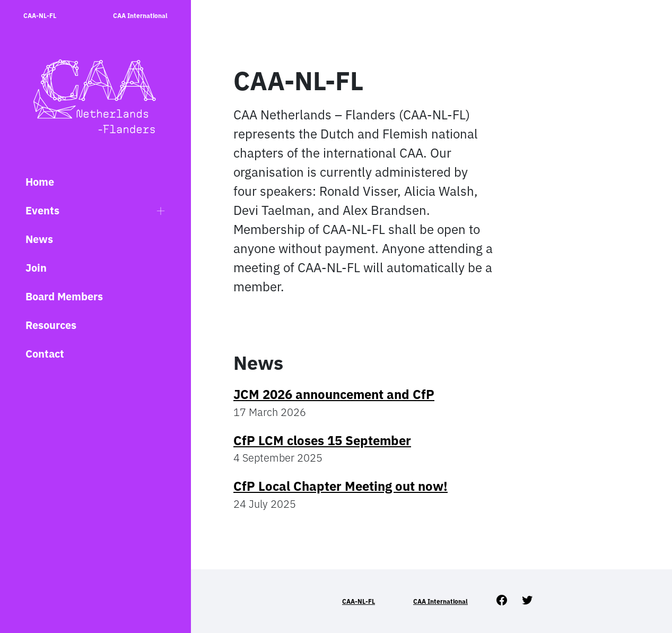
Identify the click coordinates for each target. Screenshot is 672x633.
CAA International (140, 16)
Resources (51, 325)
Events (42, 210)
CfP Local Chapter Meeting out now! (341, 486)
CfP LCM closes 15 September (322, 440)
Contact (45, 354)
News (39, 239)
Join (36, 268)
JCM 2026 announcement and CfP (334, 394)
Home (40, 182)
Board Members (64, 296)
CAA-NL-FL (40, 16)
